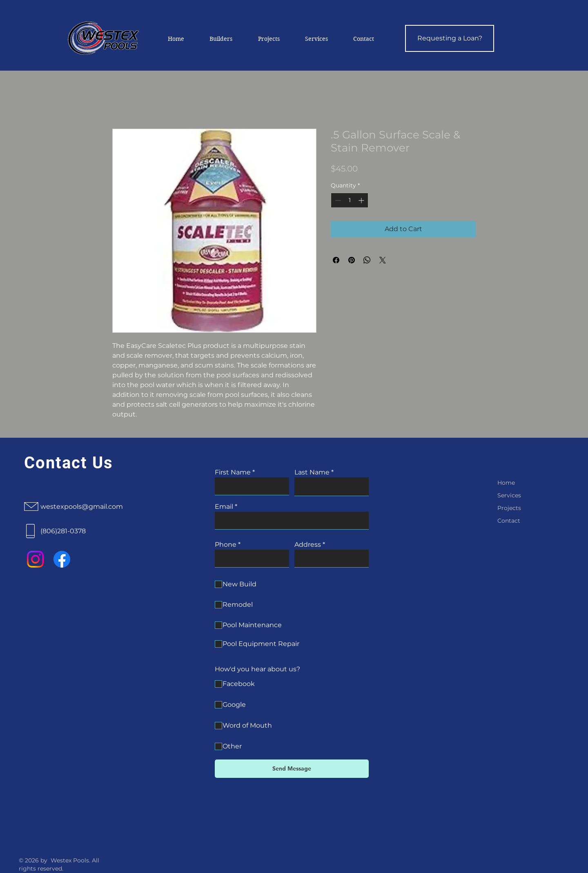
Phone (226, 545)
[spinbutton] (350, 200)
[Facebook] (62, 559)
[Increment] (362, 200)
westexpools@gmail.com (82, 507)
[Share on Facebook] (336, 260)
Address (308, 545)
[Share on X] (383, 260)
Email (224, 507)
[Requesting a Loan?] (450, 38)
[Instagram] (35, 559)
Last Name (312, 472)
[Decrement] (337, 200)
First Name (233, 472)
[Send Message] (292, 769)
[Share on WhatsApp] (367, 260)
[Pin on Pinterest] (352, 260)
